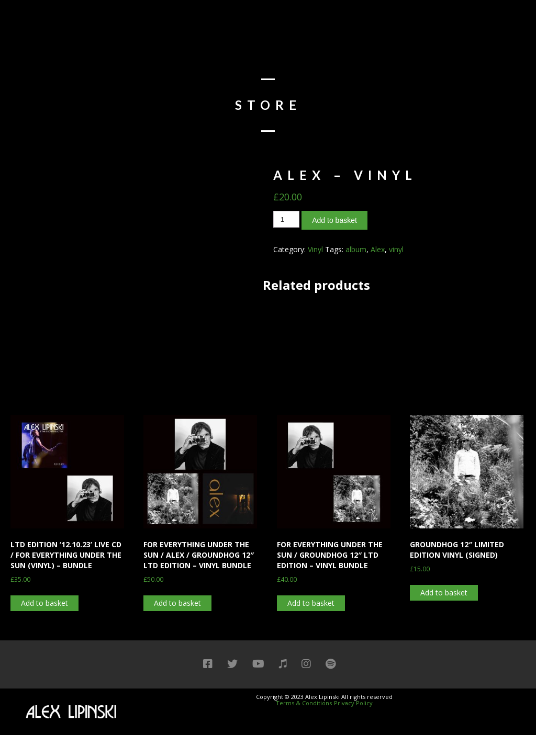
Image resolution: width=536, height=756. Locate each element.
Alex (378, 249)
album (356, 249)
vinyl (396, 249)
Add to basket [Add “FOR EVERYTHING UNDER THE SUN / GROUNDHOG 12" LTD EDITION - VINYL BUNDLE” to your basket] (311, 603)
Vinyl (315, 249)
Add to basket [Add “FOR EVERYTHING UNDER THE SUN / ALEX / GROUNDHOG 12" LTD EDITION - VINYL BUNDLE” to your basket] (177, 603)
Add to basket (334, 220)
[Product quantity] (286, 219)
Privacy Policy (353, 703)
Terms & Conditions (304, 703)
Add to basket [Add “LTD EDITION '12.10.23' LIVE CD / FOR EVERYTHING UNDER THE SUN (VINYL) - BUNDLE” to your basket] (44, 603)
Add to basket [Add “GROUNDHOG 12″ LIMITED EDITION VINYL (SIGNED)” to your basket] (444, 593)
